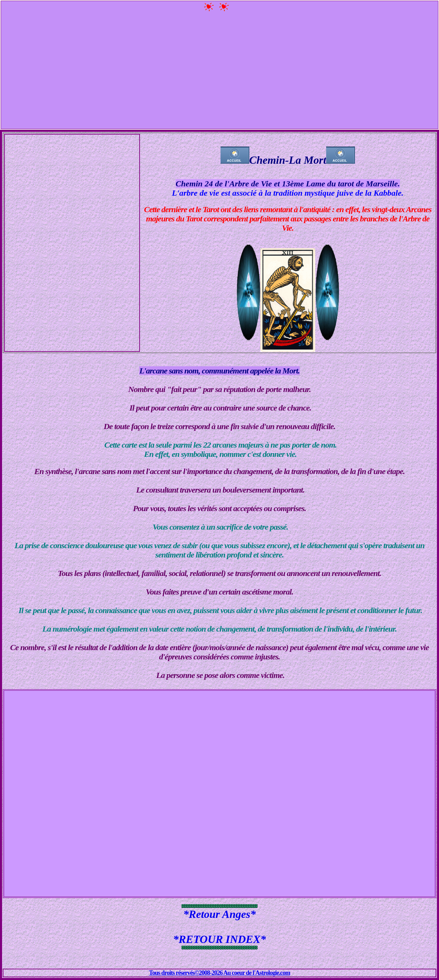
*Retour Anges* (219, 914)
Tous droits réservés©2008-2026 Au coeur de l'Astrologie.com (219, 973)
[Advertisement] (219, 71)
